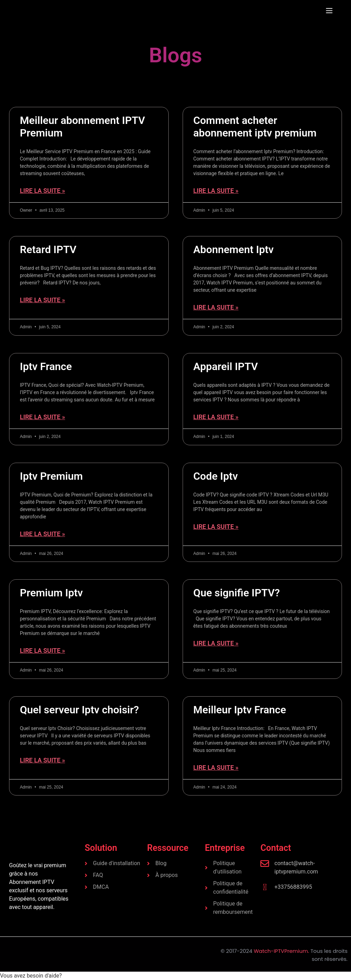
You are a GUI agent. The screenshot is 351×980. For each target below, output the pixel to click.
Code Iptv (216, 476)
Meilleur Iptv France (240, 710)
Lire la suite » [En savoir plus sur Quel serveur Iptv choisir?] (43, 760)
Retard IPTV (48, 249)
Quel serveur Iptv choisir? (79, 710)
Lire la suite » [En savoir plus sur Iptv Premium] (43, 534)
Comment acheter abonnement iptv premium (255, 127)
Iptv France (46, 366)
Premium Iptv (51, 593)
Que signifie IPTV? (237, 593)
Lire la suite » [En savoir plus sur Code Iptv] (216, 527)
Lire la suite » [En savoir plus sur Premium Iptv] (43, 650)
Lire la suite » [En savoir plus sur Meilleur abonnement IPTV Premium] (43, 191)
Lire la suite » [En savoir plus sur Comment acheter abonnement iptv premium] (216, 191)
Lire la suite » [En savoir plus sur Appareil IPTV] (216, 417)
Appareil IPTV (226, 366)
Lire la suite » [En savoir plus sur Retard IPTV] (43, 300)
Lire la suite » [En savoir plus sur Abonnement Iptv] (216, 307)
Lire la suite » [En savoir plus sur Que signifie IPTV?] (216, 643)
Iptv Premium (51, 476)
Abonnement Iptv (234, 249)
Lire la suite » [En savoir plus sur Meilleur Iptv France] (216, 767)
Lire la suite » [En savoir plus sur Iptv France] (43, 417)
